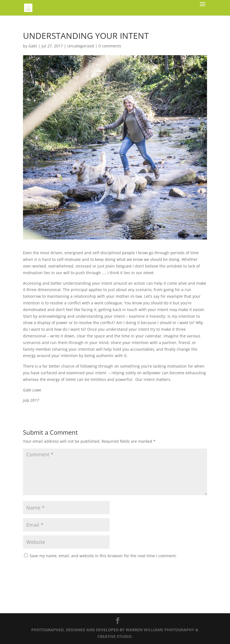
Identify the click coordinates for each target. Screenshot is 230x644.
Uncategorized (81, 46)
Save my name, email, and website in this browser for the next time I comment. (103, 556)
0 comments (110, 46)
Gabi (33, 46)
